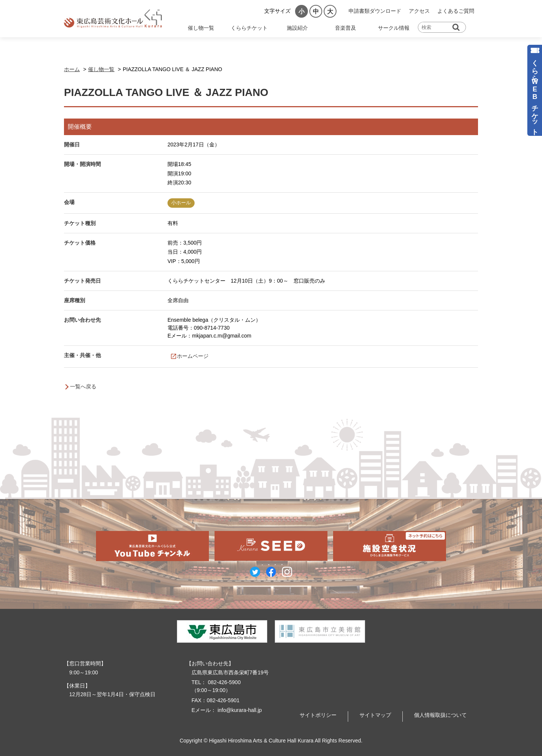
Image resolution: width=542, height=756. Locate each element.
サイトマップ (375, 715)
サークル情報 (394, 28)
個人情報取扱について (440, 715)
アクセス (419, 11)
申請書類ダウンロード (375, 11)
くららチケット (249, 28)
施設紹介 (297, 28)
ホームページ (193, 356)
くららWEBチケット (535, 94)
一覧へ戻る (83, 386)
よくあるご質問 (456, 11)
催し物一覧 (201, 28)
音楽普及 (346, 28)
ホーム (72, 69)
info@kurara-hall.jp (239, 710)
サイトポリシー (318, 715)
